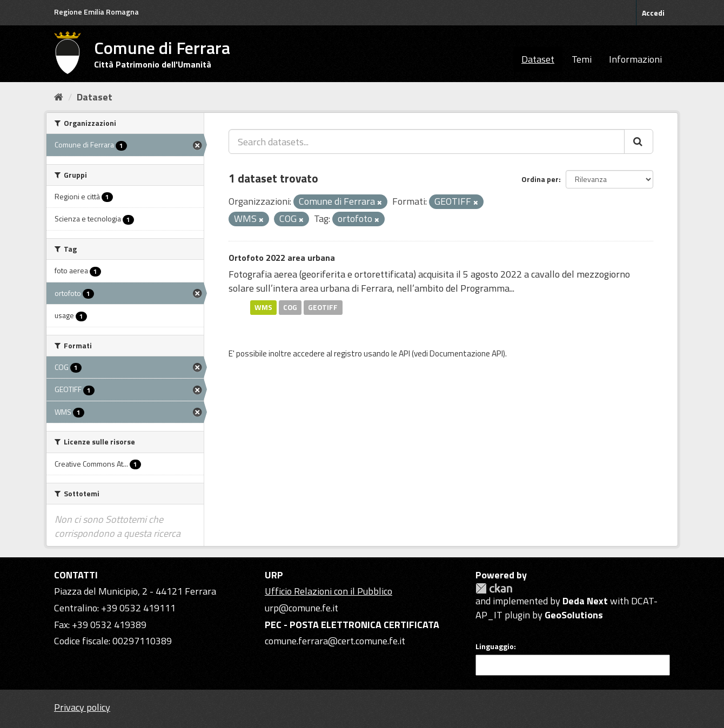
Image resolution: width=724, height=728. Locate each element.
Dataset (538, 59)
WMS (263, 307)
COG (290, 307)
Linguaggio (495, 646)
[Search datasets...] (427, 141)
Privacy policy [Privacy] (82, 707)
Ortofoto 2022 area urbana (282, 258)
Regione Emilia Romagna (96, 12)
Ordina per (540, 179)
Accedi (653, 13)
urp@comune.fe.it (301, 608)
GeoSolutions (574, 615)
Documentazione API (466, 353)
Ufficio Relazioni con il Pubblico (329, 591)
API (404, 353)
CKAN (494, 588)
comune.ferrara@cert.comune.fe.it (335, 641)
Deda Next (585, 601)
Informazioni (635, 59)
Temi (582, 59)
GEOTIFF (323, 307)
